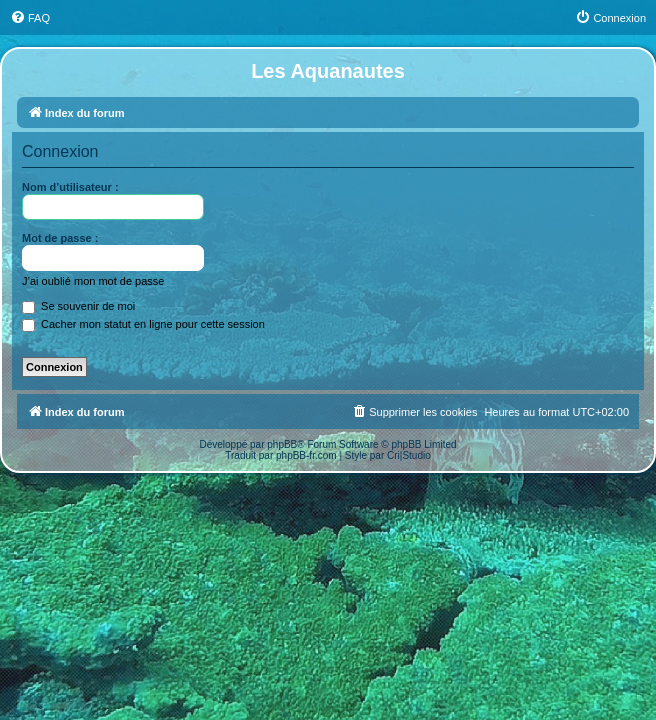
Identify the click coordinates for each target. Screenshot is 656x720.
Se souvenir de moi (78, 306)
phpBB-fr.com (306, 455)
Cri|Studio (409, 455)
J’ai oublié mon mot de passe (93, 281)
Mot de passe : (60, 238)
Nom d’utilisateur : (70, 187)
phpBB (282, 444)
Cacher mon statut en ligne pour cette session (143, 324)
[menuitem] (30, 18)
